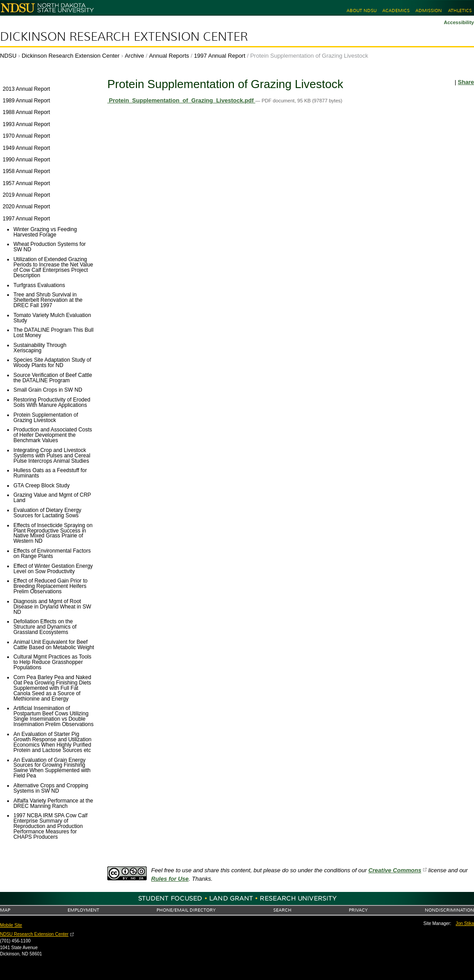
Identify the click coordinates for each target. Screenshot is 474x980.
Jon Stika (465, 923)
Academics (396, 11)
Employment (83, 910)
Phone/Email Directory (186, 910)
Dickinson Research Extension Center (124, 37)
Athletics (460, 11)
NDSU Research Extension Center (34, 934)
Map (5, 910)
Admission (429, 11)
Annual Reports (169, 56)
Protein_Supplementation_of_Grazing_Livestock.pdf (181, 100)
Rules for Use (170, 879)
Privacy (358, 910)
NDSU (8, 56)
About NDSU (362, 11)
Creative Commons (395, 870)
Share (466, 82)
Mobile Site (11, 925)
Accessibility (459, 22)
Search (282, 910)
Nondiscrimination (449, 910)
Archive (134, 56)
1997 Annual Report (220, 56)
